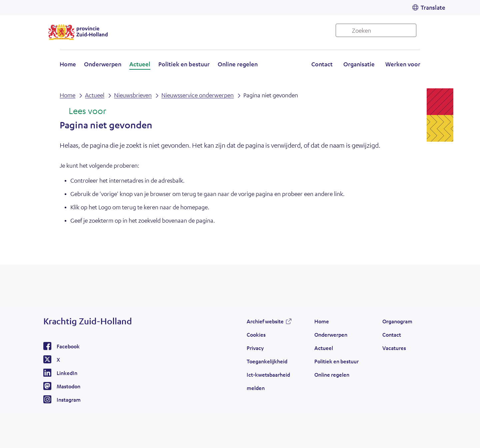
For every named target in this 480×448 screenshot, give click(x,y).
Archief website (265, 321)
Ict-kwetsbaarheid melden (268, 381)
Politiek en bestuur (184, 64)
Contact (322, 64)
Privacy (255, 348)
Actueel (140, 64)
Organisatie (359, 64)
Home (68, 64)
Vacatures (394, 348)
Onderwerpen (103, 64)
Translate (433, 7)
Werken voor (403, 64)
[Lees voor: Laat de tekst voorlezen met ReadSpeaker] (83, 111)
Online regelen (238, 64)
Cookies (256, 334)
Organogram (397, 321)
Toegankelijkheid (267, 361)
